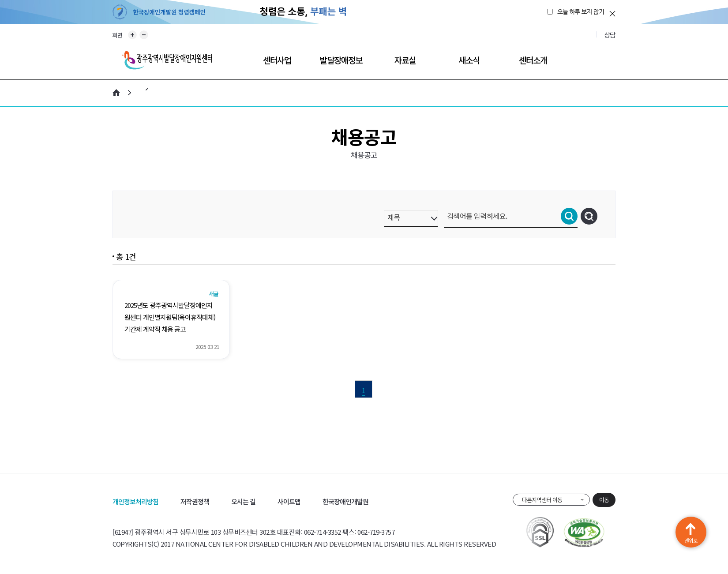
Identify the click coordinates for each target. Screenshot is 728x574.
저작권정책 (195, 501)
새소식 (469, 60)
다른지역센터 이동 (542, 500)
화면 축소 (144, 35)
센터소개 (533, 60)
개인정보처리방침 (135, 501)
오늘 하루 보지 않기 (581, 12)
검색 (569, 216)
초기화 (589, 216)
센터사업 (277, 60)
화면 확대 (132, 35)
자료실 (405, 60)
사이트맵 (289, 501)
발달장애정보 (341, 60)
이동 (604, 500)
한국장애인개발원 (345, 501)
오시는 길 (243, 501)
